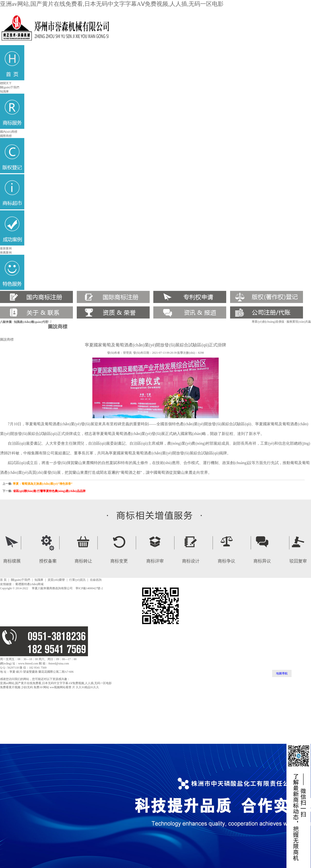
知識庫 (4, 91)
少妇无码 (27, 687)
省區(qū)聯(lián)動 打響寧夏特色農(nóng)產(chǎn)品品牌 (49, 491)
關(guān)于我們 (10, 87)
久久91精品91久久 (87, 687)
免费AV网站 (41, 687)
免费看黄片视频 (10, 687)
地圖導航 (282, 673)
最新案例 (6, 248)
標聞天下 (6, 83)
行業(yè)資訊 (77, 580)
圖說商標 (7, 339)
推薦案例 (6, 253)
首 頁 (3, 580)
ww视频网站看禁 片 (62, 687)
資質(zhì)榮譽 (56, 580)
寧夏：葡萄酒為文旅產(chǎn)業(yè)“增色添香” (43, 484)
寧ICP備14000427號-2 (89, 588)
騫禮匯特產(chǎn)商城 (29, 584)
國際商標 (6, 136)
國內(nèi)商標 (9, 132)
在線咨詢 (96, 580)
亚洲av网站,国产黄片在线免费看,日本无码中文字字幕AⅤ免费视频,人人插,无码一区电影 (112, 4)
